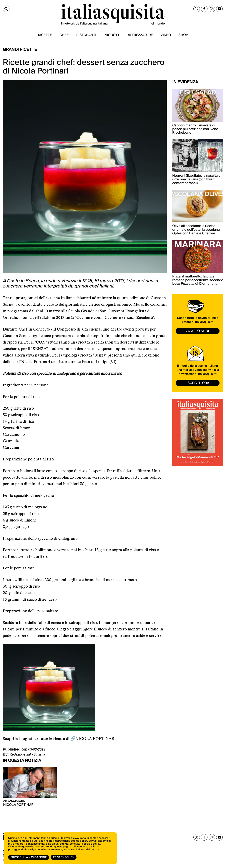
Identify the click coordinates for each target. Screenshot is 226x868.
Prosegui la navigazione (29, 857)
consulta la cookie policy (85, 844)
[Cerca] (6, 9)
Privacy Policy (64, 857)
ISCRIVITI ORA (198, 383)
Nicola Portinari (36, 362)
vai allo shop (198, 331)
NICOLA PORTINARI (96, 739)
